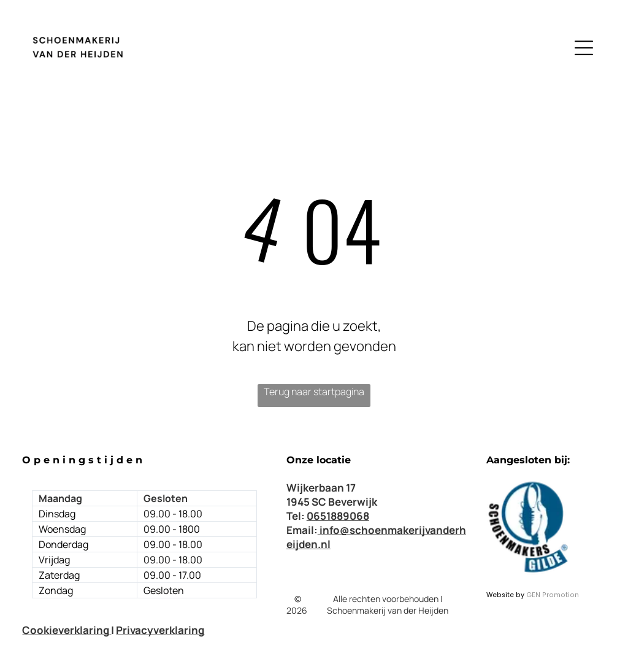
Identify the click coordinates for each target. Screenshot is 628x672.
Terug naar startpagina (314, 392)
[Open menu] (584, 48)
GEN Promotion (553, 595)
